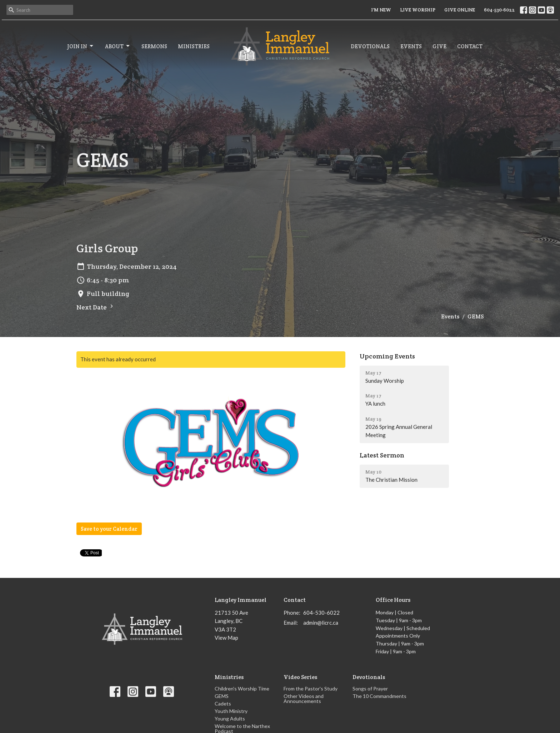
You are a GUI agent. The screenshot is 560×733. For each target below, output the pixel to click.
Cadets (223, 704)
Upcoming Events (387, 356)
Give (439, 46)
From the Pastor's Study (311, 689)
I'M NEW (381, 10)
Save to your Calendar (109, 529)
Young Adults (230, 719)
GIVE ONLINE (460, 10)
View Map (226, 638)
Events (411, 46)
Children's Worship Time (242, 689)
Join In (81, 46)
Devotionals (370, 46)
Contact (470, 46)
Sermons (154, 46)
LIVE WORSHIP (418, 10)
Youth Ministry (231, 711)
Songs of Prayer (370, 689)
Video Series (300, 677)
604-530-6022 (499, 10)
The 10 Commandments (379, 696)
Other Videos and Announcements (304, 699)
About (118, 46)
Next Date (96, 307)
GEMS (222, 696)
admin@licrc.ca (321, 623)
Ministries (194, 46)
